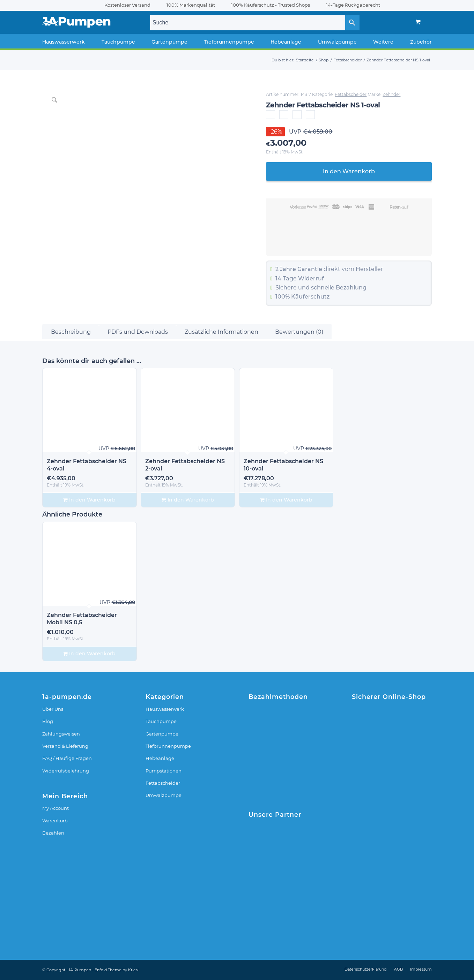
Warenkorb (55, 821)
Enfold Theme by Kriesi (117, 970)
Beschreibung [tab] (71, 332)
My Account (55, 808)
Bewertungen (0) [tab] (299, 332)
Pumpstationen (164, 771)
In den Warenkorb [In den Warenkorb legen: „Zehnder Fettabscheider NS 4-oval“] (89, 500)
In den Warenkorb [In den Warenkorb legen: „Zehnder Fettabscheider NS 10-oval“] (286, 500)
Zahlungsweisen (61, 734)
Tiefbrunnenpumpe (168, 746)
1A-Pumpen (80, 970)
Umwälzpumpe (164, 795)
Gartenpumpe (162, 734)
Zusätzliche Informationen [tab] (221, 332)
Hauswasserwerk (165, 709)
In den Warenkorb (349, 171)
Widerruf (311, 278)
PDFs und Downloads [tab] (138, 332)
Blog (48, 721)
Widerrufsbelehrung (66, 771)
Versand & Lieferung (65, 746)
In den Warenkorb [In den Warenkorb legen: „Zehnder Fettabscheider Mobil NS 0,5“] (89, 654)
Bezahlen (53, 833)
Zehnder (391, 94)
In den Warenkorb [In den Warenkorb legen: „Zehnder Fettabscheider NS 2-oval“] (188, 500)
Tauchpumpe (161, 721)
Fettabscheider (351, 94)
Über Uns (53, 709)
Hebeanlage (160, 758)
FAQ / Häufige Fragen (67, 758)
